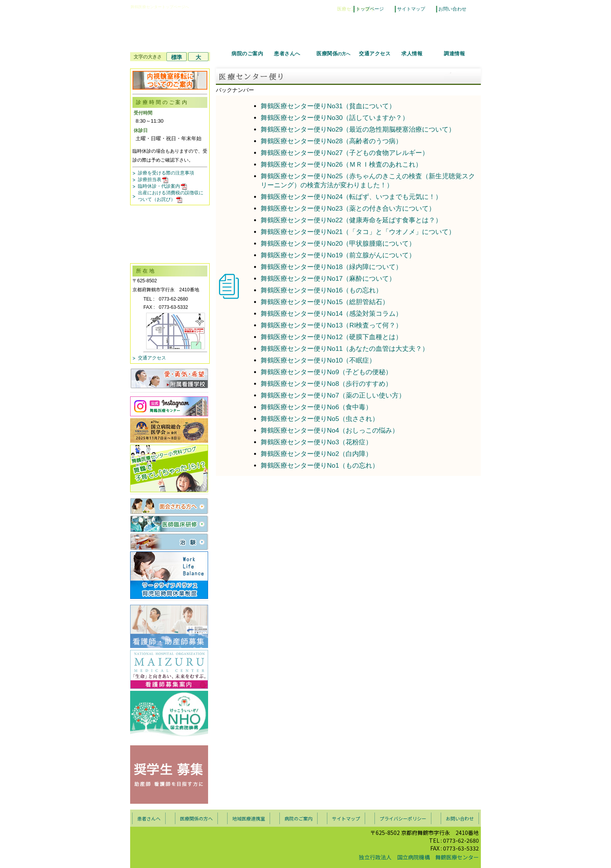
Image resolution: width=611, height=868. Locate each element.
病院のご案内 (247, 54)
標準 (177, 57)
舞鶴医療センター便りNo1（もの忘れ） (320, 466)
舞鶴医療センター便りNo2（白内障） (316, 454)
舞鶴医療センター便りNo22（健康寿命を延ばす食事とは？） (351, 220)
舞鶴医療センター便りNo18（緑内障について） (332, 267)
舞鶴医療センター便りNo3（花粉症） (316, 442)
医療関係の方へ (196, 818)
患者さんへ (287, 54)
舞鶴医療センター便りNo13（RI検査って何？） (331, 325)
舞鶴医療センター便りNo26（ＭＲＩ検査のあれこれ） (342, 165)
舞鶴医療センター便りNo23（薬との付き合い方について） (348, 209)
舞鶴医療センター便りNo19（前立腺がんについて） (338, 255)
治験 (169, 542)
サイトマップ (411, 9)
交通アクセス (375, 54)
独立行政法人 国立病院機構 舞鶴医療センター (419, 857)
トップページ (370, 9)
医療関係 (333, 54)
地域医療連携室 (249, 818)
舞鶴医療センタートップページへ (160, 7)
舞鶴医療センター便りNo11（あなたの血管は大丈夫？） (345, 349)
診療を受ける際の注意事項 (166, 173)
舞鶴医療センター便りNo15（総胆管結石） (325, 302)
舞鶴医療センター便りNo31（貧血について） (328, 106)
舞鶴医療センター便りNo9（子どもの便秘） (326, 372)
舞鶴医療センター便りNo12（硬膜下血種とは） (332, 337)
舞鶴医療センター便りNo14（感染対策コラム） (332, 314)
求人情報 (412, 54)
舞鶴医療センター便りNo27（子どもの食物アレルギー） (345, 153)
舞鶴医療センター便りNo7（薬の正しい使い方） (333, 395)
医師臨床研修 (169, 524)
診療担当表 (154, 180)
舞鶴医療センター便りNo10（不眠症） (318, 360)
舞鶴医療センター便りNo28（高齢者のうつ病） (332, 141)
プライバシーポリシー (403, 818)
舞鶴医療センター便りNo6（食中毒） (316, 407)
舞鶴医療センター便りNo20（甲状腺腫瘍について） (338, 244)
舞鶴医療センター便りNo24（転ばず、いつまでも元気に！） (351, 197)
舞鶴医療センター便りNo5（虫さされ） (320, 419)
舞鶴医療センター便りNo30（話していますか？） (335, 118)
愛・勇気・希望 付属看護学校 (169, 378)
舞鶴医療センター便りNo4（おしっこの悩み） (330, 430)
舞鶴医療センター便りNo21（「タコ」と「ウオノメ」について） (358, 232)
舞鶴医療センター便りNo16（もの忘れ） (322, 290)
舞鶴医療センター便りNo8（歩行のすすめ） (326, 384)
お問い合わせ (452, 9)
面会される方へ (169, 506)
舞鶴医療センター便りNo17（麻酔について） (328, 279)
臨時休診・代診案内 (163, 186)
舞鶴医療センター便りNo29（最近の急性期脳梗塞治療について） (358, 129)
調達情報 (454, 54)
